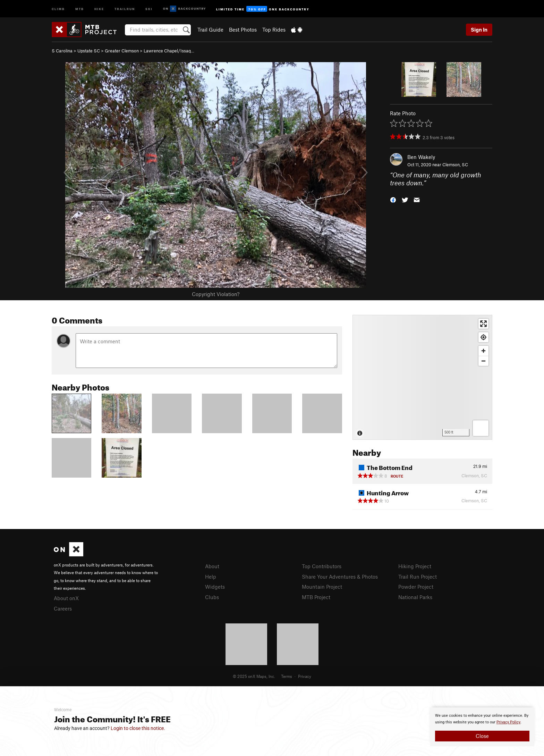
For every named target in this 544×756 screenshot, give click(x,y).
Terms (287, 676)
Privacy (305, 676)
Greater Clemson (122, 51)
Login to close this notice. (138, 728)
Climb (58, 9)
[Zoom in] (483, 351)
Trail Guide (210, 30)
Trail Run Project (418, 577)
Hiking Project (415, 566)
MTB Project (316, 597)
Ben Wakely (421, 157)
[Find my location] (483, 337)
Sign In (479, 30)
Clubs (212, 597)
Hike (99, 9)
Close (482, 736)
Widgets (215, 587)
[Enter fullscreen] (483, 324)
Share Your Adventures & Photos (340, 577)
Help (211, 577)
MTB (80, 9)
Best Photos (243, 30)
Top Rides (274, 30)
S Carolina (62, 51)
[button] (393, 199)
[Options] (481, 428)
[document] (482, 727)
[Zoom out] (483, 361)
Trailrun (125, 9)
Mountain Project (322, 587)
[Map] (422, 377)
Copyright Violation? (216, 294)
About (212, 566)
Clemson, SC (455, 165)
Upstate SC (89, 51)
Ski (149, 9)
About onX (66, 598)
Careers (63, 608)
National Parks (415, 597)
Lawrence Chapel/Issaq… (169, 51)
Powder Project (416, 587)
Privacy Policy (508, 722)
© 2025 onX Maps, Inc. (254, 676)
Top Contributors (322, 566)
